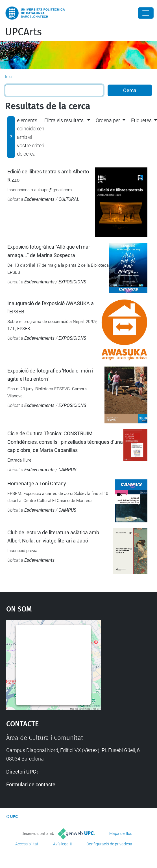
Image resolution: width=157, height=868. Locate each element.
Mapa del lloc (121, 833)
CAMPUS (67, 470)
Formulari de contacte (31, 784)
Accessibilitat (27, 844)
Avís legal (61, 844)
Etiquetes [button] (141, 120)
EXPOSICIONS (72, 282)
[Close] (146, 13)
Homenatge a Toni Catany (37, 483)
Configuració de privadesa (109, 844)
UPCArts (23, 32)
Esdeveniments (39, 199)
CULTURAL (69, 199)
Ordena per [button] (108, 120)
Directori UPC (21, 772)
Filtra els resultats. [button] (65, 120)
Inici (9, 77)
